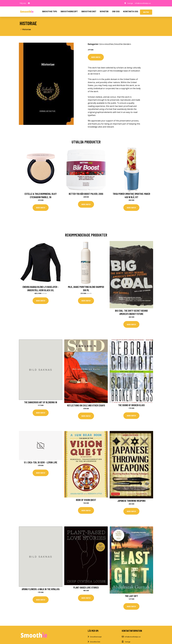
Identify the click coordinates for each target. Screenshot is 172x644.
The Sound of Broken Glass (131, 405)
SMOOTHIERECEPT (69, 11)
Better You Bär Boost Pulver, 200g (86, 194)
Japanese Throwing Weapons (131, 501)
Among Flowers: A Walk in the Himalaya (41, 590)
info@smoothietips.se (142, 3)
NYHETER (104, 11)
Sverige (128, 3)
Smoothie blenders (123, 44)
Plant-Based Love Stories (86, 588)
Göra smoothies (106, 44)
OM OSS (116, 11)
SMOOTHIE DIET (89, 11)
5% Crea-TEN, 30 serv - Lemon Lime (41, 463)
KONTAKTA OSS (131, 11)
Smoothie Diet (95, 643)
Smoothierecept (96, 638)
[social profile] (29, 3)
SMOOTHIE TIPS (50, 11)
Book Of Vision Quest (86, 500)
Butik (146, 12)
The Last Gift (131, 597)
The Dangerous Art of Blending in (41, 403)
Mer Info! (96, 57)
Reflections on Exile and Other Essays (86, 406)
